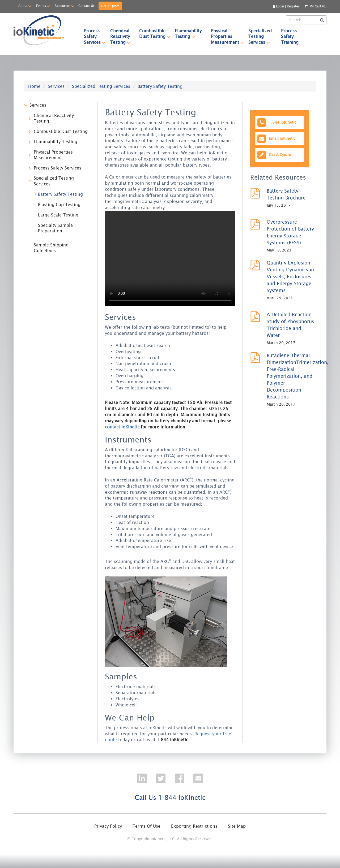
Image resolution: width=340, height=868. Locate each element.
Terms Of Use (146, 826)
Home (34, 86)
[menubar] (191, 36)
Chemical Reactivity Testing (122, 36)
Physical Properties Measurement (227, 36)
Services (56, 86)
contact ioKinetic (122, 427)
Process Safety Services (95, 36)
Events (41, 6)
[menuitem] (92, 36)
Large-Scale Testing (58, 215)
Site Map (237, 826)
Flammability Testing (190, 34)
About (23, 6)
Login (278, 6)
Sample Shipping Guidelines (51, 248)
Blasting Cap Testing (59, 205)
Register (293, 6)
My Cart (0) (318, 6)
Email (276, 139)
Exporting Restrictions (194, 826)
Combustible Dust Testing (155, 34)
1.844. (276, 122)
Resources (63, 6)
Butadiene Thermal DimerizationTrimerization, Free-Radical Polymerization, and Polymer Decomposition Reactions (298, 376)
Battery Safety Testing (60, 194)
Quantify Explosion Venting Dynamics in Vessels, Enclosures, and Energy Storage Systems (290, 277)
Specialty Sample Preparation (55, 228)
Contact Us (86, 6)
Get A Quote (110, 6)
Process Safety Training (290, 36)
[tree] (57, 180)
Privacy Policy (108, 826)
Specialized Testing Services (262, 36)
